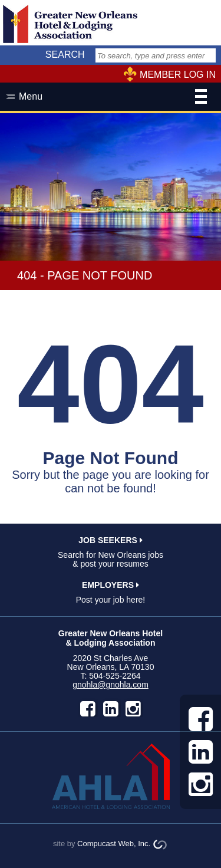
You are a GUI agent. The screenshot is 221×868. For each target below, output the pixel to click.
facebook (88, 709)
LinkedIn (111, 709)
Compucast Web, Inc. (114, 844)
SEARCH (65, 55)
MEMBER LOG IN (178, 75)
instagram (133, 709)
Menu (113, 98)
